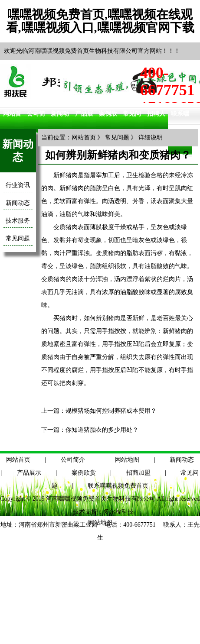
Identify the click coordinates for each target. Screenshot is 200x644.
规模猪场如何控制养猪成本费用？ (111, 411)
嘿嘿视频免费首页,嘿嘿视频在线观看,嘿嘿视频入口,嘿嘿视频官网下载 (100, 21)
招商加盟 (138, 473)
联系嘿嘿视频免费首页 (118, 486)
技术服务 (18, 221)
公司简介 (73, 460)
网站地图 (127, 460)
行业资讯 (18, 185)
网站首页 (84, 138)
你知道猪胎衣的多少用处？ (102, 430)
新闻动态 (18, 203)
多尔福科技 (118, 512)
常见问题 (18, 238)
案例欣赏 (84, 473)
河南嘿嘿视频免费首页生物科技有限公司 (101, 499)
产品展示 (29, 473)
